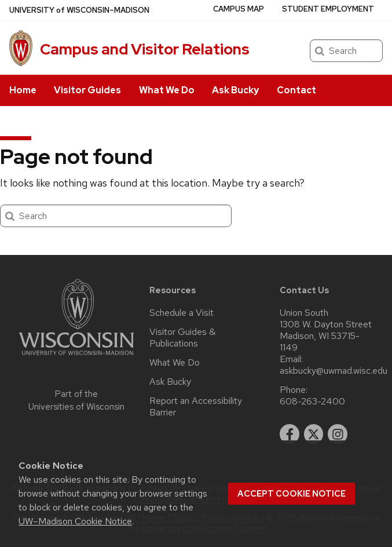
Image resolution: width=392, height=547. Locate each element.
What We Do (167, 90)
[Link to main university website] (76, 357)
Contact (296, 90)
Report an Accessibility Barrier (196, 407)
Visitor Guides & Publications (182, 338)
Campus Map (239, 9)
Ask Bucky (235, 90)
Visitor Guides (87, 90)
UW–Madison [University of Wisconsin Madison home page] (79, 10)
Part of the (76, 401)
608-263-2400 (312, 402)
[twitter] (314, 434)
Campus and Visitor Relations (145, 49)
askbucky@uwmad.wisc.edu (334, 371)
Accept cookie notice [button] (292, 494)
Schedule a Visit (182, 313)
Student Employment (328, 9)
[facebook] (290, 434)
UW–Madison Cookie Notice (75, 521)
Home (23, 90)
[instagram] (338, 434)
